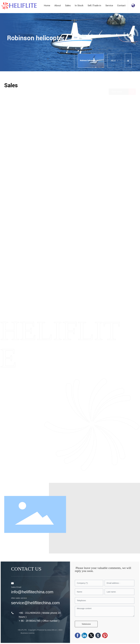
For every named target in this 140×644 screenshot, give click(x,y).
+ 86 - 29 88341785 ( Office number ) (39, 621)
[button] (78, 51)
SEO (60, 630)
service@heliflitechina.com (35, 603)
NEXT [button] (114, 61)
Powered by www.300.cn (47, 630)
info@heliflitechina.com (32, 592)
